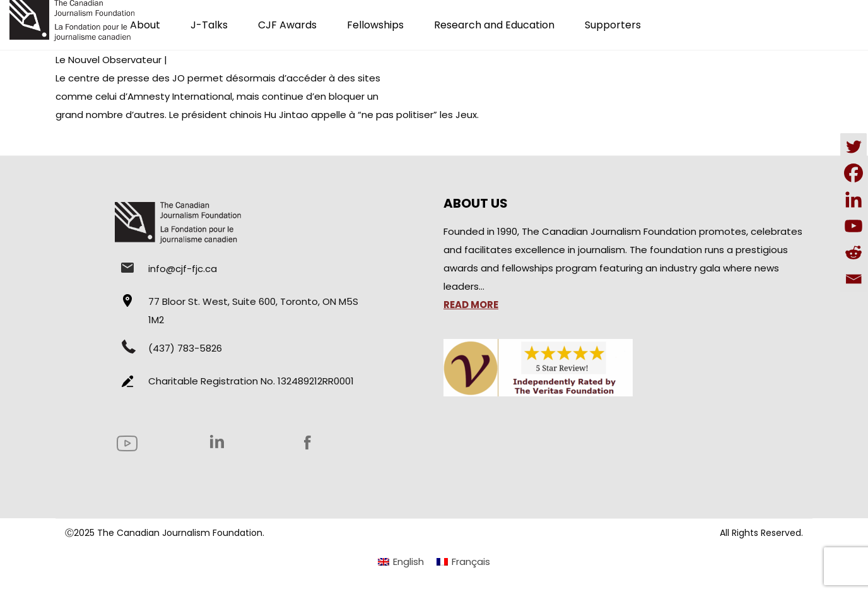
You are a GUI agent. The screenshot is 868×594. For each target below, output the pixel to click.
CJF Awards (287, 25)
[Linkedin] (853, 199)
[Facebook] (853, 173)
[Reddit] (853, 252)
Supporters (613, 25)
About (145, 25)
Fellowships (375, 25)
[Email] (853, 279)
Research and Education (494, 25)
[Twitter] (853, 146)
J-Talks (209, 25)
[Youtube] (853, 226)
